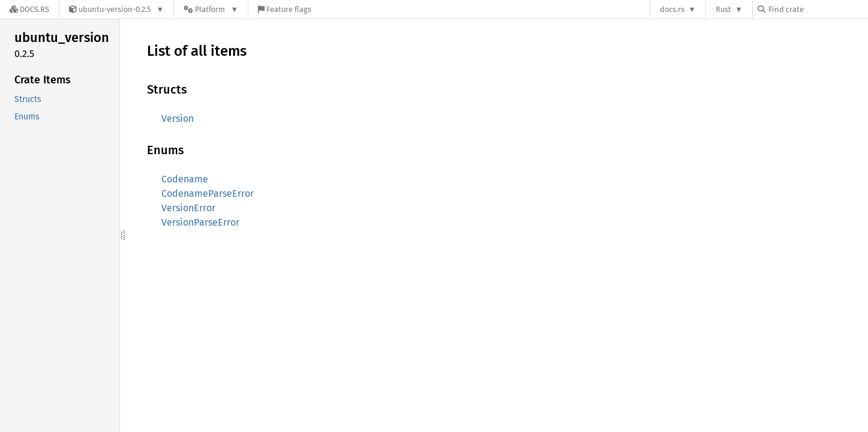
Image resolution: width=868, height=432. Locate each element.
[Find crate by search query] (818, 9)
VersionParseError (200, 222)
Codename (185, 179)
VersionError (188, 208)
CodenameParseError (208, 193)
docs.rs (672, 9)
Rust (723, 9)
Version (178, 118)
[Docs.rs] (29, 9)
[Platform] (211, 9)
